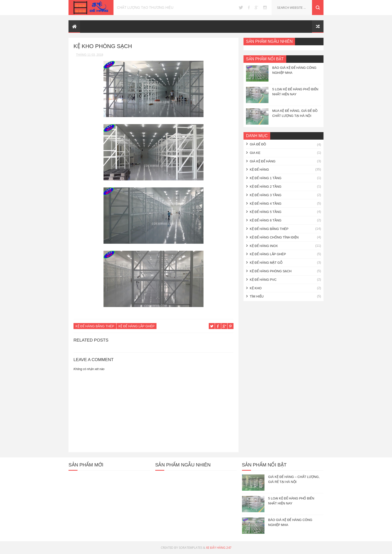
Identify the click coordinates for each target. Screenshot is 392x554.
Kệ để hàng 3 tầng (266, 195)
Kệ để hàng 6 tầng (266, 220)
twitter (241, 8)
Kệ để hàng (259, 170)
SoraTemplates (190, 548)
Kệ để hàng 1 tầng (266, 178)
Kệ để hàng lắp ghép (137, 326)
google (256, 8)
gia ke (255, 153)
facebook (249, 8)
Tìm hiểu (257, 296)
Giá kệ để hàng (263, 161)
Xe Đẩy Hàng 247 (219, 548)
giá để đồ (258, 144)
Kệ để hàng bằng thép (95, 326)
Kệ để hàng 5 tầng (266, 212)
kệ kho (256, 288)
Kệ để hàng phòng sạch (271, 271)
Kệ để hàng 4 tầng (266, 204)
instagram (265, 8)
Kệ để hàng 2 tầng (266, 187)
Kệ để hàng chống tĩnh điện (274, 237)
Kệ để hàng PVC (263, 280)
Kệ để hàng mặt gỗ (266, 263)
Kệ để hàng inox (264, 246)
